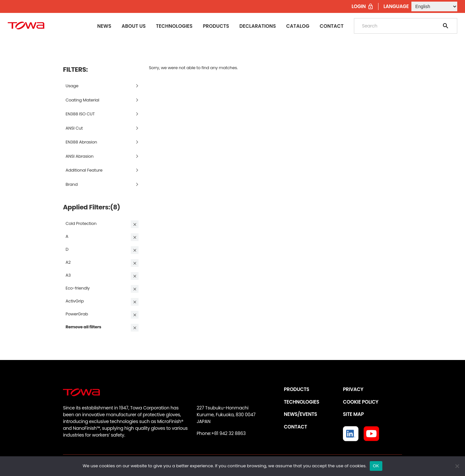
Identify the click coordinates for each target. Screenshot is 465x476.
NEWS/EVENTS (300, 414)
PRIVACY (353, 389)
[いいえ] (457, 466)
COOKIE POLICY (361, 402)
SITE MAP (353, 414)
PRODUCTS (297, 389)
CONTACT (295, 427)
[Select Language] (434, 6)
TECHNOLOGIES (302, 402)
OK (376, 466)
